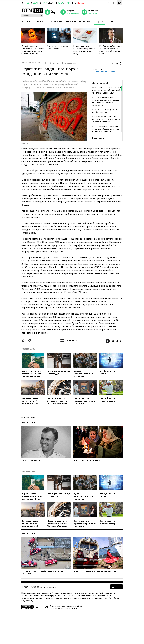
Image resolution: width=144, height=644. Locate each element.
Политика (85, 22)
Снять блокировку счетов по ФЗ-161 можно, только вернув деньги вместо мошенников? (33, 50)
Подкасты (41, 22)
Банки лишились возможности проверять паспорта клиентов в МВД (85, 50)
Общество (99, 22)
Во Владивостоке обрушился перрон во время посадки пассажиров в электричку (106, 101)
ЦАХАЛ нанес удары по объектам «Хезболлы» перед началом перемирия (106, 129)
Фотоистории (29, 422)
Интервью (27, 22)
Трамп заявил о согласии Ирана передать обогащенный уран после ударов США (107, 90)
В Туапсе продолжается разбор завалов (106, 111)
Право (112, 22)
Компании (56, 22)
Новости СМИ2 (28, 417)
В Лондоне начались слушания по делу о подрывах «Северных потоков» (106, 119)
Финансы (71, 22)
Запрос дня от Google (104, 72)
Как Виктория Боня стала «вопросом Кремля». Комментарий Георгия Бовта (111, 50)
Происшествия (69, 63)
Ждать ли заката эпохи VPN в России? (58, 47)
